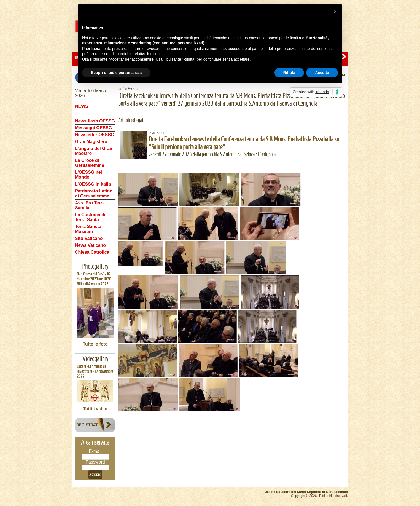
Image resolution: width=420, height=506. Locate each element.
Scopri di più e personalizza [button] (116, 73)
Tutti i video (95, 409)
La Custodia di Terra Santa (90, 217)
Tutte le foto (95, 344)
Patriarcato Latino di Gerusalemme (94, 193)
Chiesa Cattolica (92, 252)
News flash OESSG (95, 121)
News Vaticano (90, 245)
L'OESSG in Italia (93, 184)
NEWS (82, 106)
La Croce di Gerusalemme (90, 163)
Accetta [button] (322, 73)
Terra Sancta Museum (88, 229)
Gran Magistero (91, 142)
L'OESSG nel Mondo (88, 175)
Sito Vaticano (89, 238)
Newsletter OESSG (95, 135)
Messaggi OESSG (93, 128)
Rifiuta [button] (289, 73)
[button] (335, 12)
